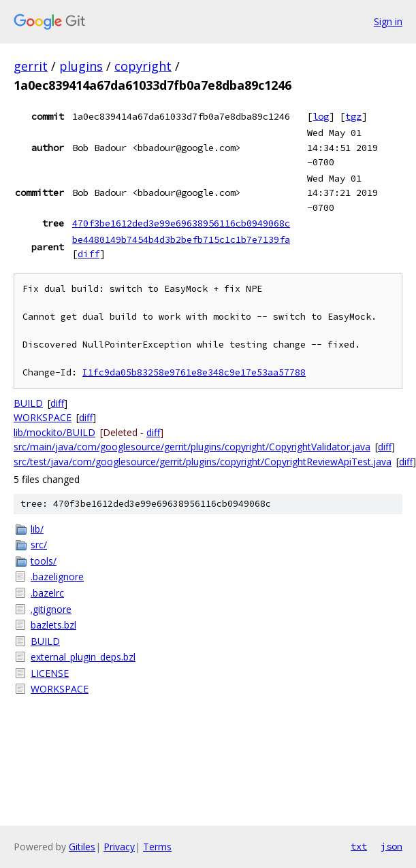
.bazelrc (47, 593)
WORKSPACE (43, 417)
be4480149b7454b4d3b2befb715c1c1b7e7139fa (181, 239)
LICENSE (50, 673)
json (391, 846)
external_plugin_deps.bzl (83, 657)
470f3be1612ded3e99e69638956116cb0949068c (181, 223)
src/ (39, 545)
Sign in (388, 21)
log (321, 116)
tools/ (44, 561)
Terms (157, 847)
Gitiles (82, 847)
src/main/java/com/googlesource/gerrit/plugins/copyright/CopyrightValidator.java (192, 447)
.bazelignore (57, 577)
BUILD (28, 403)
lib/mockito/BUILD (54, 432)
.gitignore (51, 609)
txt (359, 846)
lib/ (37, 529)
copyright (143, 66)
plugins (81, 66)
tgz (353, 116)
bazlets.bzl (53, 625)
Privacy (119, 847)
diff (89, 254)
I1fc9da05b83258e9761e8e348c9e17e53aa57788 (194, 372)
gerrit (31, 66)
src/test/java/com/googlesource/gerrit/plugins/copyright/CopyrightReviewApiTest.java (203, 462)
